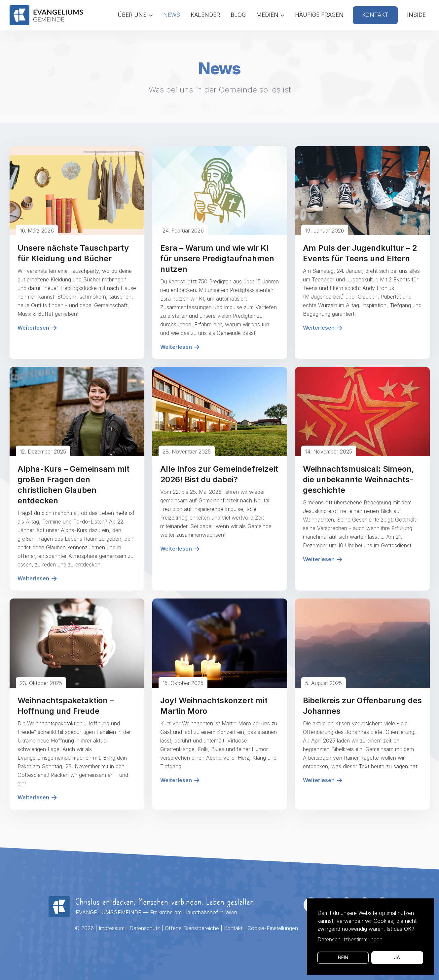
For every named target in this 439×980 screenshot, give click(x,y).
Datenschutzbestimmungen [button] (350, 939)
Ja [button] (397, 957)
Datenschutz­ (145, 928)
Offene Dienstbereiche (192, 928)
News (172, 15)
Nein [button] (343, 957)
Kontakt (375, 15)
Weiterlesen (37, 328)
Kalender (205, 15)
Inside (416, 15)
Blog (238, 15)
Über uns (135, 15)
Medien (270, 15)
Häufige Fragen (319, 15)
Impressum (112, 928)
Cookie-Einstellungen (273, 928)
